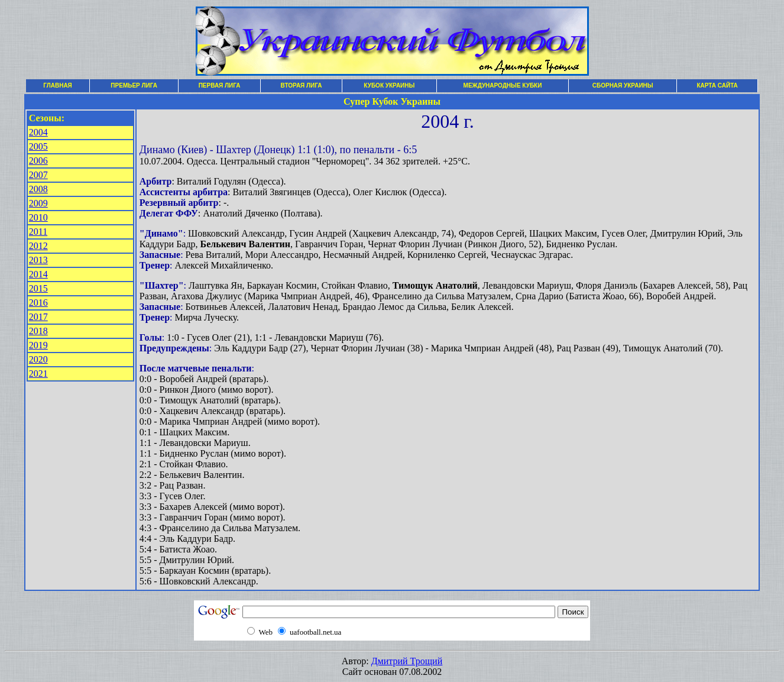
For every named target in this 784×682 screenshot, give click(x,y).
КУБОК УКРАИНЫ (389, 85)
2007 (38, 175)
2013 (38, 260)
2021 (38, 374)
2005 (38, 146)
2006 (38, 161)
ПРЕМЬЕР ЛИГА (134, 85)
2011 (38, 232)
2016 (38, 303)
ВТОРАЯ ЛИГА (302, 85)
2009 (38, 203)
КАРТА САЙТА (717, 85)
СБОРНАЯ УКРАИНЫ (623, 85)
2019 (38, 345)
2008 (38, 189)
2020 (38, 359)
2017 (38, 317)
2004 (38, 132)
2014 (38, 274)
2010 (38, 217)
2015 (38, 288)
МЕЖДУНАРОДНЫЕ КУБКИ (503, 85)
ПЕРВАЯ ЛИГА (220, 85)
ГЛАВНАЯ (58, 85)
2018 (38, 331)
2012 (38, 246)
